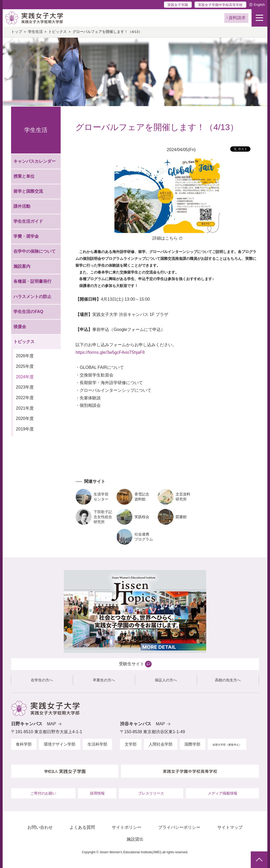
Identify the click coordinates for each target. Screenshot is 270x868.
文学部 (131, 744)
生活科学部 (97, 744)
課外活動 (22, 206)
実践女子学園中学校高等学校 (220, 5)
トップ (17, 32)
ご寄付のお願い (43, 793)
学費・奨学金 (26, 236)
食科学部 (24, 744)
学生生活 (35, 32)
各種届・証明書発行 (32, 281)
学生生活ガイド (28, 221)
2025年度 (25, 366)
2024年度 (25, 377)
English (259, 5)
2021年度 (25, 408)
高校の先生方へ (228, 680)
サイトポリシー (127, 827)
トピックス (57, 32)
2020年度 (25, 418)
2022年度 (25, 398)
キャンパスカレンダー (35, 161)
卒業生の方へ (104, 680)
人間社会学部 (161, 744)
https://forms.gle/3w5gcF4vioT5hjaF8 (110, 352)
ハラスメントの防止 (32, 297)
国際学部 (192, 744)
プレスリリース (151, 793)
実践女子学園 (178, 5)
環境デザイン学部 (60, 744)
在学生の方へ (42, 680)
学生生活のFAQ (28, 312)
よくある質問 (82, 827)
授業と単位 (24, 176)
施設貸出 (135, 839)
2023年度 (25, 387)
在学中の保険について (35, 251)
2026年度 (25, 356)
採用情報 (97, 793)
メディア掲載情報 (223, 793)
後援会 (20, 327)
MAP (52, 724)
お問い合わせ (40, 827)
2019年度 (25, 429)
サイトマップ (230, 827)
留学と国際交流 (28, 191)
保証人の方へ (166, 680)
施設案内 (22, 266)
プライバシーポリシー (179, 827)
